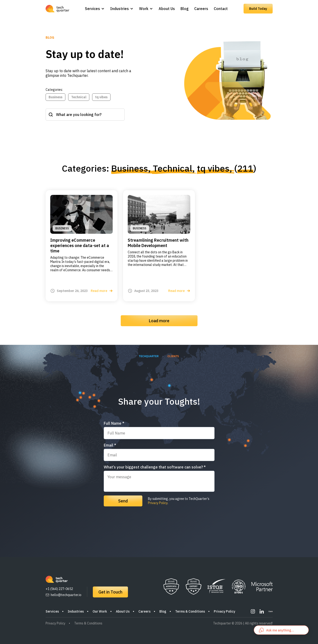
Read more (102, 291)
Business (55, 97)
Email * (110, 445)
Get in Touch (110, 592)
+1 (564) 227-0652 (59, 589)
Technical (79, 97)
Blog (185, 9)
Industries (120, 9)
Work (144, 9)
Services (92, 9)
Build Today (258, 9)
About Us (167, 9)
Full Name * (114, 423)
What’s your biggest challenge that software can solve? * (155, 467)
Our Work (100, 611)
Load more (159, 321)
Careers (201, 9)
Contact (221, 9)
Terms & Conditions (190, 611)
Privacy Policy (158, 503)
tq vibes (101, 97)
